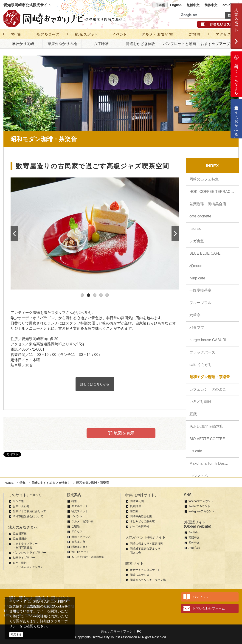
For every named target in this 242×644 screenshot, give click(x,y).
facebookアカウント (201, 501)
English (176, 5)
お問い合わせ (21, 506)
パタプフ (197, 328)
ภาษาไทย (229, 5)
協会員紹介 (20, 539)
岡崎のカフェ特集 (204, 179)
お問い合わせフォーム (209, 608)
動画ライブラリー (24, 558)
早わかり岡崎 (23, 44)
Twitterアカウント (199, 506)
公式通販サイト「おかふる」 (236, 119)
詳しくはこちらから (95, 384)
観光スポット (80, 511)
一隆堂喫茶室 (200, 290)
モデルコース (80, 506)
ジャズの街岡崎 (140, 526)
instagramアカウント (201, 511)
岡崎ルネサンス (140, 575)
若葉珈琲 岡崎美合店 (208, 204)
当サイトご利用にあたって (29, 511)
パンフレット (202, 597)
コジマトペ (199, 476)
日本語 (160, 5)
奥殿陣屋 (135, 506)
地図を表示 (121, 433)
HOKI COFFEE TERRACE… (213, 192)
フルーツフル (200, 303)
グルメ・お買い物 (82, 521)
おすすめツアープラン (219, 44)
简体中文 (211, 5)
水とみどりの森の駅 (142, 521)
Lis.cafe (196, 451)
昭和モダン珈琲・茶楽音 (210, 377)
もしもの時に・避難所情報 (88, 557)
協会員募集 (20, 534)
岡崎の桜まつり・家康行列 (146, 544)
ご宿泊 (76, 526)
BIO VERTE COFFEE (207, 439)
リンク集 (18, 501)
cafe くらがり (201, 365)
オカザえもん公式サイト (145, 570)
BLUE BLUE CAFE (205, 253)
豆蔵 (193, 414)
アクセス (77, 532)
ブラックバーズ (202, 352)
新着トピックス (81, 537)
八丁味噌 (101, 44)
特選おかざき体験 (141, 44)
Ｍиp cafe (197, 278)
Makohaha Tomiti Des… (209, 463)
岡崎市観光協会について (28, 516)
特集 (74, 501)
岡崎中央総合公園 (141, 516)
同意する (16, 635)
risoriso (195, 229)
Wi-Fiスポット (80, 552)
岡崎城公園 (137, 501)
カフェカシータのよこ (208, 389)
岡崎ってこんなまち (236, 74)
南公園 (134, 511)
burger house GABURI (208, 340)
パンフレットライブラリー (29, 553)
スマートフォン (121, 631)
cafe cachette (200, 216)
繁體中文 (193, 5)
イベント (77, 516)
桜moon (196, 266)
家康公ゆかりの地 (62, 44)
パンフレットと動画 (180, 44)
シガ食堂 (197, 241)
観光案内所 (78, 542)
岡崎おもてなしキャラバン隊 (148, 580)
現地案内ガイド (81, 547)
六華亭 (195, 315)
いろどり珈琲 (200, 402)
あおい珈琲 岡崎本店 (206, 426)
